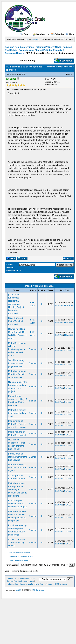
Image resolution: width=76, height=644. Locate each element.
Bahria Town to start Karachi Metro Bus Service (18, 457)
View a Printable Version (20, 553)
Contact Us (11, 579)
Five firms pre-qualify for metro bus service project (17, 504)
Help (70, 34)
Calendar (57, 34)
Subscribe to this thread (19, 560)
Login (26, 39)
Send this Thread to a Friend (21, 556)
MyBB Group (39, 590)
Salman (33, 349)
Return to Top (12, 584)
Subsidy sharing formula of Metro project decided (16, 363)
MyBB (18, 590)
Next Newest (13, 271)
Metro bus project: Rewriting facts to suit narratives (17, 374)
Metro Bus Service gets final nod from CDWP (17, 468)
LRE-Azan (68, 305)
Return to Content (27, 584)
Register (35, 39)
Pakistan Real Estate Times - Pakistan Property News (33, 47)
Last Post (59, 305)
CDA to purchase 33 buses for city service (17, 542)
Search (26, 34)
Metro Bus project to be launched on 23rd (17, 413)
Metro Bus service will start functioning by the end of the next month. (17, 349)
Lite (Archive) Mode (44, 584)
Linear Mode (68, 66)
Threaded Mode (54, 66)
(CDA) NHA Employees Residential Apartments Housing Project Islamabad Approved (16, 304)
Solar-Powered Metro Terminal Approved (16, 321)
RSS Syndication (61, 584)
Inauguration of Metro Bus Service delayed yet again (17, 424)
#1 (72, 74)
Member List (41, 34)
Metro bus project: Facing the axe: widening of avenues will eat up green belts (18, 490)
